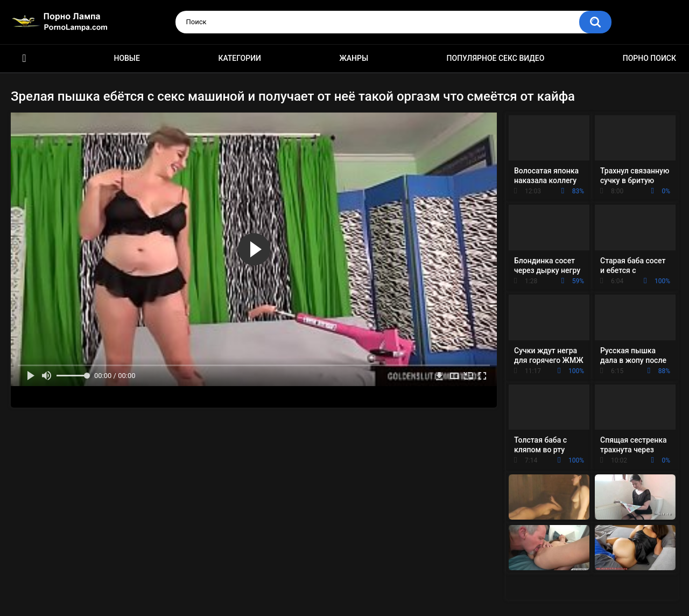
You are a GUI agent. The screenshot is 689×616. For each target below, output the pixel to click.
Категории (240, 58)
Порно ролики (24, 58)
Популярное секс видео (496, 58)
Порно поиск (649, 58)
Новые (126, 58)
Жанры (354, 58)
